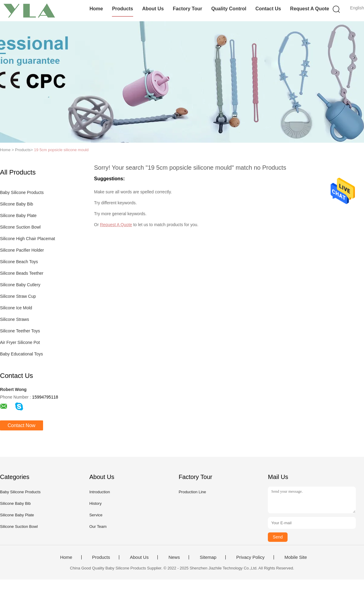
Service (96, 515)
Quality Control (229, 9)
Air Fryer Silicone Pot (20, 342)
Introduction (99, 492)
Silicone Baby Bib (17, 204)
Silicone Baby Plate (18, 216)
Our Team (98, 526)
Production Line (192, 492)
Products (122, 9)
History (95, 503)
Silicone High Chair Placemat (27, 239)
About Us (153, 9)
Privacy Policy (250, 557)
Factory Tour (188, 9)
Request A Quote (310, 9)
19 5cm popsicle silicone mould (61, 150)
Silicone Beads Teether (22, 273)
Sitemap (208, 557)
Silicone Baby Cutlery (20, 285)
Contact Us (268, 9)
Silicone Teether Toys (20, 331)
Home (96, 9)
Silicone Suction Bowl (20, 227)
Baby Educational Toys (21, 354)
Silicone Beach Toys (19, 262)
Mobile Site (296, 557)
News (174, 557)
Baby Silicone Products (22, 192)
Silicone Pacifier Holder (22, 250)
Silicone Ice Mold (16, 308)
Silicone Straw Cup (18, 296)
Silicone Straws (15, 319)
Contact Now (22, 425)
